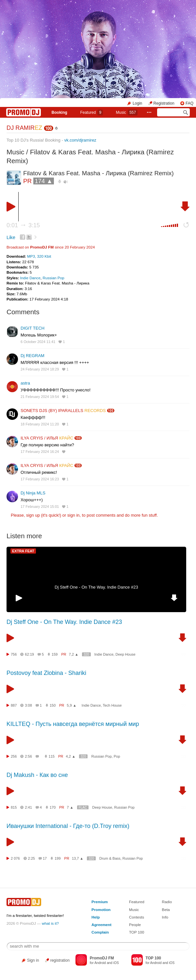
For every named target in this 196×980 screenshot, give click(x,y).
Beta (166, 910)
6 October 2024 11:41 (38, 342)
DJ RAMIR (24, 128)
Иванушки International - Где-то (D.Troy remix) (68, 826)
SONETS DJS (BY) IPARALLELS (63, 411)
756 (14, 654)
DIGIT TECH (33, 328)
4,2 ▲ (71, 756)
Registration (164, 103)
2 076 (15, 858)
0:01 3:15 (23, 225)
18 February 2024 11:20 (40, 424)
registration (60, 960)
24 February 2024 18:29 (40, 369)
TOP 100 (137, 932)
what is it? (50, 923)
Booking (59, 112)
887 (14, 705)
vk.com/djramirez (80, 140)
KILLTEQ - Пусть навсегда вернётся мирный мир (73, 724)
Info (165, 917)
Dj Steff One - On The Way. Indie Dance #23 (96, 587)
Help (96, 917)
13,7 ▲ (78, 858)
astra (25, 383)
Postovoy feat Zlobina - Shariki (46, 673)
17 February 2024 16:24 (40, 452)
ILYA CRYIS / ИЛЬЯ (47, 438)
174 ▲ (44, 181)
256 (14, 756)
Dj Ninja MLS (33, 493)
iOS (116, 963)
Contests (137, 917)
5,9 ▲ (72, 705)
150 (53, 705)
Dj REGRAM (33, 356)
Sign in (33, 960)
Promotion (101, 910)
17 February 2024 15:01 (40, 507)
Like (11, 237)
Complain (100, 932)
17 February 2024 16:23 (40, 479)
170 (53, 807)
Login (137, 103)
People (135, 925)
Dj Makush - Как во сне (37, 775)
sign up (33, 515)
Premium (100, 902)
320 (86, 654)
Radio (167, 902)
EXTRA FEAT (23, 551)
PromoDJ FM (42, 247)
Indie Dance (30, 278)
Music (127, 112)
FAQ (189, 103)
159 (55, 654)
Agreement (101, 925)
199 (57, 858)
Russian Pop (53, 278)
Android (100, 963)
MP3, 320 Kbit (39, 256)
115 (52, 756)
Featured (91, 112)
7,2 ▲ (74, 654)
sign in (73, 515)
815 (14, 807)
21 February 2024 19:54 (40, 397)
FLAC (83, 808)
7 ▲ (70, 807)
